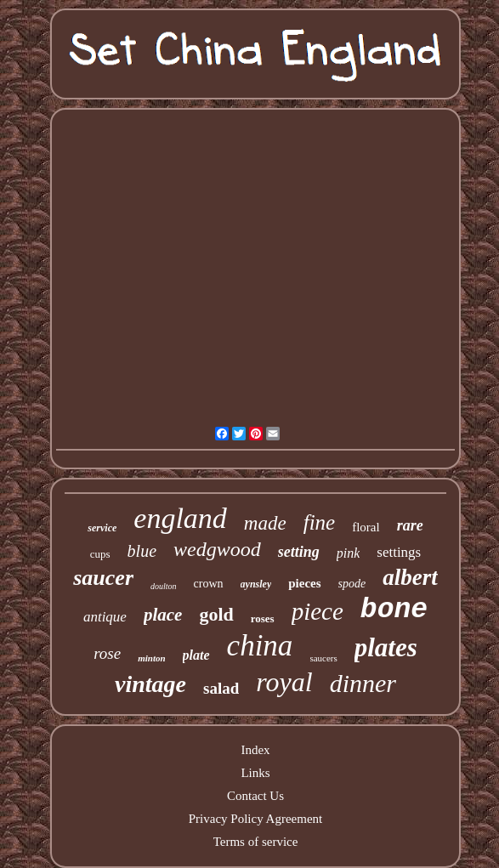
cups (100, 554)
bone (394, 610)
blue (142, 551)
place (163, 615)
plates (386, 647)
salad (221, 688)
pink (349, 553)
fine (320, 522)
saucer (103, 578)
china (260, 646)
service (102, 528)
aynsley (256, 584)
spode (352, 584)
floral (366, 527)
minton (151, 658)
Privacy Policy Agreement (255, 819)
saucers (323, 658)
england (180, 518)
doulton (164, 586)
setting (299, 552)
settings (399, 552)
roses (263, 618)
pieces (304, 583)
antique (105, 617)
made (265, 523)
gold (216, 614)
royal (284, 682)
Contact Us (255, 796)
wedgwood (217, 549)
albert (410, 577)
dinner (363, 683)
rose (107, 653)
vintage (150, 684)
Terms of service (256, 842)
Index (255, 750)
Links (255, 773)
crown (209, 584)
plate (196, 655)
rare (410, 525)
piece (318, 611)
